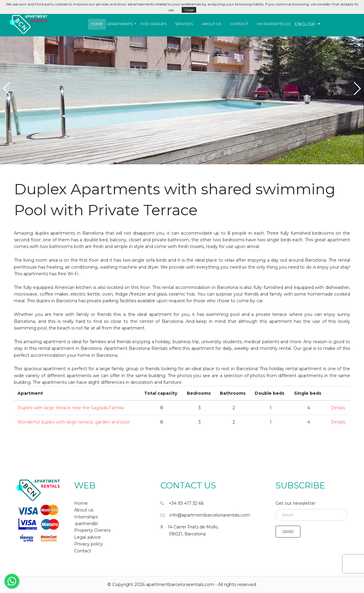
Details (338, 408)
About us (211, 24)
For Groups (154, 24)
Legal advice (88, 537)
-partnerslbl (86, 524)
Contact (239, 24)
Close (189, 10)
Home (97, 24)
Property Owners (92, 530)
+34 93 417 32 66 (182, 503)
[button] (122, 24)
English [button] (306, 24)
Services (184, 24)
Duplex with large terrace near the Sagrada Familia (71, 408)
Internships (86, 517)
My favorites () (274, 24)
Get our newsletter (296, 503)
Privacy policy (89, 544)
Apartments (120, 24)
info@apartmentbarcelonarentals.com (205, 515)
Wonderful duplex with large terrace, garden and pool (74, 422)
